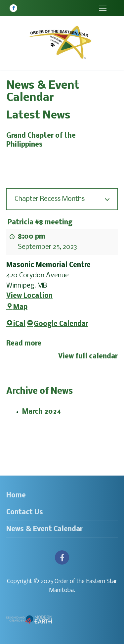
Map (17, 308)
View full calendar (88, 357)
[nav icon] (103, 8)
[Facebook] (13, 8)
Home (16, 496)
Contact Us (25, 512)
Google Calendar (58, 324)
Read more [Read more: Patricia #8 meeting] (24, 344)
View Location (29, 296)
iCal (16, 324)
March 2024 (42, 412)
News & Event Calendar (44, 529)
